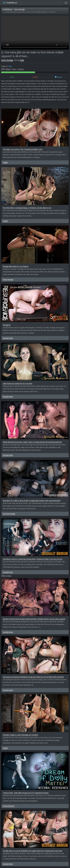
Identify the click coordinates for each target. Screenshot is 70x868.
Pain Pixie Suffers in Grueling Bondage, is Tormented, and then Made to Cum (27, 208)
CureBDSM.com (10, 3)
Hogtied (5, 162)
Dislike (35, 77)
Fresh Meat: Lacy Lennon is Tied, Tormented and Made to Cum (23, 149)
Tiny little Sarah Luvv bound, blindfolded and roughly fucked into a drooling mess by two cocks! (33, 851)
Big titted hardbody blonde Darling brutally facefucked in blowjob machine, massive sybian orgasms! (34, 619)
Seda (22, 60)
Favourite (58, 77)
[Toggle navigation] (66, 3)
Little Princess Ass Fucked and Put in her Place (18, 384)
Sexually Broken (8, 338)
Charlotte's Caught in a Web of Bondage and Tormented (20, 735)
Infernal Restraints (9, 806)
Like (12, 77)
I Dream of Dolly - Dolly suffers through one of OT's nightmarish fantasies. (26, 793)
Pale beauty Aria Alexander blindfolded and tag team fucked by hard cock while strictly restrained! (33, 677)
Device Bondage (20, 9)
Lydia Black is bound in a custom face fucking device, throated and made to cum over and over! (33, 559)
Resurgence (7, 325)
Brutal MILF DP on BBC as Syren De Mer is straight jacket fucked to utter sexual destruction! (32, 501)
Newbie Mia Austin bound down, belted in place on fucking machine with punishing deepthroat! (32, 442)
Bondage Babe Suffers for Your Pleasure (16, 266)
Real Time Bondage (9, 514)
